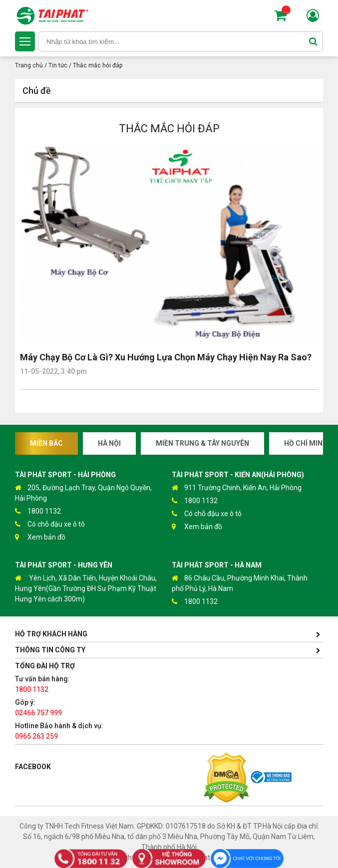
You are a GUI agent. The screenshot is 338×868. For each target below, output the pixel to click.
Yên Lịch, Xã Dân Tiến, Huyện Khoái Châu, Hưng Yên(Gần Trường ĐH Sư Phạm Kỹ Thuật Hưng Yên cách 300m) (86, 588)
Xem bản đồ (40, 537)
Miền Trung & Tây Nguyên (202, 443)
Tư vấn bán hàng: (42, 684)
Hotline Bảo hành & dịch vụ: (59, 731)
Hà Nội (109, 443)
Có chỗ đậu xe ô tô (50, 524)
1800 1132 (38, 511)
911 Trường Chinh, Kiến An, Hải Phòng (237, 488)
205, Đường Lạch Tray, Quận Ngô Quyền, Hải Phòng (83, 492)
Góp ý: (38, 708)
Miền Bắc (46, 443)
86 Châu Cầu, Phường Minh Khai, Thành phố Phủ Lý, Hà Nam (240, 583)
